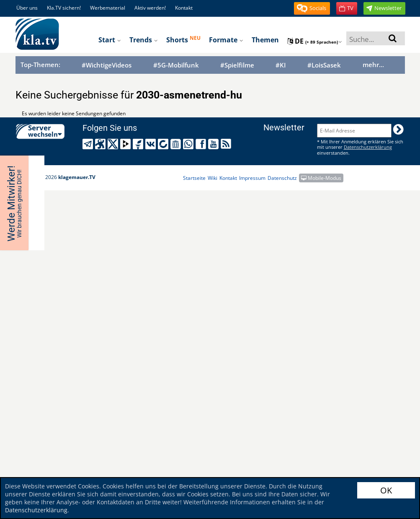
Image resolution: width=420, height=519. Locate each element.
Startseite (194, 178)
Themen (265, 40)
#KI (281, 65)
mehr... (373, 65)
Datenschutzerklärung (36, 510)
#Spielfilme (237, 65)
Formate (226, 40)
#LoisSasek (324, 65)
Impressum (252, 178)
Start (110, 40)
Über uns (27, 8)
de (315, 41)
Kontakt (184, 8)
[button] (312, 8)
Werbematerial (108, 8)
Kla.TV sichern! (64, 8)
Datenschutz (282, 178)
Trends (144, 40)
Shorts (183, 39)
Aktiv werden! (150, 8)
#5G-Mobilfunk (176, 65)
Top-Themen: (40, 65)
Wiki (213, 178)
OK (386, 490)
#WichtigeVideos (107, 65)
